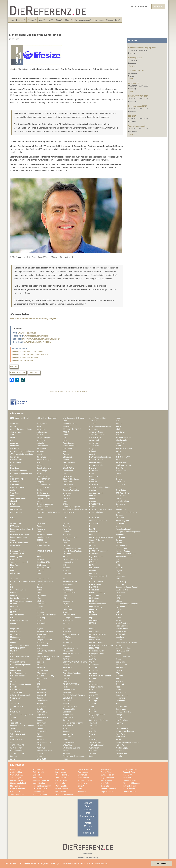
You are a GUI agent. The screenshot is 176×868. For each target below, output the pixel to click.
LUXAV (119, 618)
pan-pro (13, 667)
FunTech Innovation (71, 537)
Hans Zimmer (129, 775)
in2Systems (94, 568)
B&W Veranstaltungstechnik (101, 457)
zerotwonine (42, 756)
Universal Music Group (125, 731)
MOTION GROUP (18, 648)
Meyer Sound (95, 640)
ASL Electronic (95, 437)
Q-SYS (13, 681)
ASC (65, 437)
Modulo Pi (67, 645)
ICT (117, 562)
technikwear (42, 723)
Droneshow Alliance (45, 504)
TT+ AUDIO (15, 731)
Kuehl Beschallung (18, 590)
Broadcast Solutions (19, 471)
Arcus (65, 435)
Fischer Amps (95, 532)
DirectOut (120, 498)
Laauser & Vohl (122, 590)
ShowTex (93, 703)
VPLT (39, 745)
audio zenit (15, 446)
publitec (119, 679)
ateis (65, 440)
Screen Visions (122, 695)
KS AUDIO (94, 587)
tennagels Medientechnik (73, 723)
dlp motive (14, 501)
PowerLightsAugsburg (72, 673)
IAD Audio (93, 562)
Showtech (67, 703)
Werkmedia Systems (71, 748)
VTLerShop (68, 745)
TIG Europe (41, 726)
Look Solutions (69, 615)
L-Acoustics (94, 590)
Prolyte (13, 679)
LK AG (92, 612)
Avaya (92, 448)
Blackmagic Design (124, 465)
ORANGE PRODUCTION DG (75, 662)
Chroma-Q (15, 482)
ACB (118, 421)
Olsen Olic (105, 786)
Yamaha (66, 753)
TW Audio (67, 731)
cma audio (15, 485)
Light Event (120, 607)
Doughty (93, 501)
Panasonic (41, 667)
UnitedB (93, 731)
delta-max (93, 496)
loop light (93, 615)
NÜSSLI (93, 656)
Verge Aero (120, 734)
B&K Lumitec (68, 457)
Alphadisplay (42, 432)
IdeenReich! (15, 565)
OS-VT (92, 662)
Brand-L (93, 468)
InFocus (66, 571)
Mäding (66, 623)
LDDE (118, 598)
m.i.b (39, 620)
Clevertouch (121, 482)
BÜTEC (40, 473)
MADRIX (93, 623)
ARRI (118, 435)
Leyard (66, 604)
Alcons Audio (95, 429)
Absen (118, 418)
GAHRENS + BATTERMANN (101, 537)
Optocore (40, 662)
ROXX (92, 690)
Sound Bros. (121, 709)
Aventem (40, 451)
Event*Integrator (122, 521)
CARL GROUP (43, 476)
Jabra (118, 573)
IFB (64, 565)
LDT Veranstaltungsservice (21, 601)
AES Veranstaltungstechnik (100, 426)
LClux (39, 598)
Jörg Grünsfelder (108, 778)
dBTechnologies (43, 496)
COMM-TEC (94, 485)
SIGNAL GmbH (17, 706)
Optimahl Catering (18, 662)
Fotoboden (120, 534)
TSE (91, 728)
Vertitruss (14, 737)
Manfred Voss (61, 780)
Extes (92, 526)
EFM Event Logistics (71, 507)
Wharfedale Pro (17, 751)
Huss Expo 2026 (135, 58)
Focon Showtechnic (45, 534)
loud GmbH (120, 615)
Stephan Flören (107, 792)
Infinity (13, 571)
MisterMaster (68, 643)
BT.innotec (94, 471)
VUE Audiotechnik (97, 745)
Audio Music (94, 443)
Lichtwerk (14, 607)
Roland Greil (15, 792)
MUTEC (14, 651)
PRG (118, 673)
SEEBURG (67, 698)
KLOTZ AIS (120, 584)
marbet (92, 629)
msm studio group (70, 648)
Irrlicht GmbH (16, 573)
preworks (93, 673)
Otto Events (120, 662)
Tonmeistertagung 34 (137, 126)
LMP (118, 612)
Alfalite (118, 429)
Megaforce (120, 637)
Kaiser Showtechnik (45, 582)
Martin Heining (39, 783)
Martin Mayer (83, 783)
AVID (65, 451)
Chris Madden (16, 772)
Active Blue (15, 424)
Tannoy (66, 720)
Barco (118, 460)
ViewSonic (67, 737)
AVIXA (118, 451)
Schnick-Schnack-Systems (74, 695)
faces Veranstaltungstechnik (22, 529)
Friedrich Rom (129, 772)
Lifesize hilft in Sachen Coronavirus (28, 352)
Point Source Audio (18, 673)
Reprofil (13, 687)
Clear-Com (67, 482)
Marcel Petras (106, 780)
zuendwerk (120, 756)
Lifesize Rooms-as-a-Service (25, 358)
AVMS (39, 454)
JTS (91, 579)
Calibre (119, 473)
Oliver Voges (83, 786)
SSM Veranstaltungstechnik (22, 715)
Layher (118, 595)
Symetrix (93, 717)
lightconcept (15, 609)
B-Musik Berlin (16, 460)
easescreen (15, 507)
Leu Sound (41, 604)
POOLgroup (42, 673)
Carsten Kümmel (130, 769)
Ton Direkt (93, 726)
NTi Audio (67, 656)
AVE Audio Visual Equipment (22, 451)
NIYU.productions (97, 654)
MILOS (13, 643)
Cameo (13, 476)
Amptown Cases (96, 432)
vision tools (120, 737)
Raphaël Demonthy (109, 789)
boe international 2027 (138, 106)
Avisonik (93, 451)
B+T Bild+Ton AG (123, 457)
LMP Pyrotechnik (17, 615)
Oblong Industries (123, 656)
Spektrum (67, 712)
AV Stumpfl (41, 448)
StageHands (68, 715)
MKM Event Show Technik (126, 643)
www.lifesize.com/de (27, 333)
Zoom (92, 756)
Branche (26, 21)
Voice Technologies (45, 742)
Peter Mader (83, 789)
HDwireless (94, 554)
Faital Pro (67, 529)
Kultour (40, 590)
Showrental (15, 703)
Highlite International (124, 557)
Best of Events (69, 462)
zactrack (93, 753)
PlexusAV (120, 670)
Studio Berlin (68, 717)
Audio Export (68, 443)
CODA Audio (68, 485)
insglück (119, 571)
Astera (13, 440)
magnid (40, 629)
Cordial (40, 490)
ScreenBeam (16, 698)
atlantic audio (95, 440)
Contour (119, 487)
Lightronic (93, 609)
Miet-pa (119, 640)
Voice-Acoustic (69, 742)
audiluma (14, 443)
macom (13, 623)
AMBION (67, 432)
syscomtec (15, 720)
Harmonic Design (123, 551)
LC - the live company (19, 598)
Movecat (40, 648)
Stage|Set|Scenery (97, 715)
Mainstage (67, 629)
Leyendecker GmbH (98, 604)
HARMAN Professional (99, 551)
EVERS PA (94, 523)
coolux (13, 490)
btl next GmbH (122, 471)
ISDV (39, 573)
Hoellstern (93, 559)
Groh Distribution (44, 546)
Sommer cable (69, 709)
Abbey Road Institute (98, 418)
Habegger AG (121, 548)
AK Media (41, 429)
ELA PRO (41, 510)
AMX (12, 435)
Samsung (67, 692)
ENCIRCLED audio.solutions (48, 512)
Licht (56, 21)
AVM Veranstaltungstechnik (22, 454)
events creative (16, 523)
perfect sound (16, 670)
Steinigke (119, 715)
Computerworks (122, 485)
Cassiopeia (94, 476)
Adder (39, 426)
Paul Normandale (40, 789)
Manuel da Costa (85, 780)
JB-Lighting (15, 579)
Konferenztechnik (114, 21)
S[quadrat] (41, 720)
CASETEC (67, 476)
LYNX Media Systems (19, 620)
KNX (12, 587)
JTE (65, 579)
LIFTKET (67, 607)
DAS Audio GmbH (123, 493)
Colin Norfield (38, 772)
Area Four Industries (98, 435)
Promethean (42, 679)
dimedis (93, 498)
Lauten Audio (16, 595)
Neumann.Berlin (122, 651)
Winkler (66, 751)
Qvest (92, 681)
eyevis (118, 526)
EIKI (117, 507)
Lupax (92, 618)
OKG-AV (93, 659)
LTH (12, 618)
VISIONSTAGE (16, 739)
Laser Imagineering (97, 593)
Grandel (119, 543)
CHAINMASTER (43, 479)
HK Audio (40, 559)
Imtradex (67, 568)
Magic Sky (15, 629)
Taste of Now (16, 723)
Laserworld (120, 593)
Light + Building (96, 607)
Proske (66, 679)
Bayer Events (16, 462)
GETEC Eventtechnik (19, 543)
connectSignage (70, 487)
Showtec (40, 703)
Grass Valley (15, 546)
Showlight (93, 701)
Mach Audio (94, 620)
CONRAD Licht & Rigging (100, 487)
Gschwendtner (122, 546)
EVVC (39, 526)
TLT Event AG (69, 726)
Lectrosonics (68, 601)
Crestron (93, 490)
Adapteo (14, 426)
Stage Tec (41, 715)
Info (161, 21)
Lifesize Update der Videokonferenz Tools (31, 355)
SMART (93, 706)
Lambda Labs (16, 593)
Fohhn (92, 534)
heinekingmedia (17, 557)
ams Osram (120, 432)
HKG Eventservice (71, 559)
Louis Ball (127, 778)
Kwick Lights (68, 590)
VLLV (12, 742)
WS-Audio (120, 751)
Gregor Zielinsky (62, 775)
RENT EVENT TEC (71, 684)
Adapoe (119, 424)
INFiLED (119, 568)
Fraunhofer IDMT (44, 537)
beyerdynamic (121, 462)
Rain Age (119, 681)
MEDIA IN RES (43, 634)
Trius (65, 728)
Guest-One (94, 548)
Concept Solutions (18, 487)
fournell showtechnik (19, 537)
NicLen (40, 654)
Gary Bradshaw (17, 775)
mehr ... (132, 66)
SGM (12, 701)
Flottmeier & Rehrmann (20, 534)
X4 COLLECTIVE (17, 753)
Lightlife (40, 609)
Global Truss (42, 543)
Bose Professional (44, 468)
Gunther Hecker (107, 775)
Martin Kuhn (60, 783)
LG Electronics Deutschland (127, 604)
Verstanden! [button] (162, 863)
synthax (119, 717)
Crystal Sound (42, 493)
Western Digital (122, 748)
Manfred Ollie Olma (41, 780)
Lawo (65, 595)
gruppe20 (93, 546)
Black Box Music (96, 465)
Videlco (40, 737)
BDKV (39, 462)
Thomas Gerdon (17, 794)
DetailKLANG (121, 496)
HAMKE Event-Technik (72, 551)
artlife (13, 437)
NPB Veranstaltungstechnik (48, 656)
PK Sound (93, 670)
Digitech (66, 498)
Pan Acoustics (121, 665)
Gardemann (121, 537)
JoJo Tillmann (84, 778)
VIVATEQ (93, 739)
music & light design (124, 648)
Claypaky (40, 482)
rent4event (94, 684)
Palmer (66, 665)
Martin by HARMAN (45, 631)
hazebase (41, 554)
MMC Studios (42, 645)
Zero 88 (13, 756)
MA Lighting (68, 620)
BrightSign (120, 468)
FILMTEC (41, 532)
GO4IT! (92, 543)
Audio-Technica (69, 446)
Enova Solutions (96, 512)
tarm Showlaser (122, 720)
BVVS (92, 473)
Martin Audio (15, 631)
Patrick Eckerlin (130, 786)
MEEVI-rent (68, 637)
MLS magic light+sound (20, 645)
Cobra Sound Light (44, 485)
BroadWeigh (42, 471)
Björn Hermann (107, 769)
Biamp (13, 465)
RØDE (118, 690)
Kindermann (68, 584)
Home (11, 20)
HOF (118, 559)
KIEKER (40, 584)
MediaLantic (121, 634)
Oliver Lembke (61, 786)
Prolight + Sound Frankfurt (100, 676)
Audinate (40, 443)
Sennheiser (94, 698)
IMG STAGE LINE (44, 568)
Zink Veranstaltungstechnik (74, 756)
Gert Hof (36, 775)
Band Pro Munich (96, 460)
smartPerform (121, 706)
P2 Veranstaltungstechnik (21, 665)
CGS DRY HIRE (17, 479)
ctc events (67, 493)
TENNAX (93, 723)
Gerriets (119, 540)
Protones (93, 679)
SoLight (40, 709)
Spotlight (93, 712)
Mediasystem (16, 637)
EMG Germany (16, 512)
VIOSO (92, 737)
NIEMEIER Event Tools (72, 654)
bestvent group (95, 462)
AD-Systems (42, 424)
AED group (67, 426)
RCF (39, 684)
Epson (39, 518)
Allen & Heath (16, 432)
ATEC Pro (41, 440)
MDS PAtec (15, 634)
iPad (88, 813)
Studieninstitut (42, 717)
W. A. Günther (16, 748)
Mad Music (41, 623)
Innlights (93, 571)
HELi (39, 557)
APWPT (40, 435)
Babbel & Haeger (44, 460)
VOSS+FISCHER (17, 745)
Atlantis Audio (121, 440)
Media (95, 21)
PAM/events (94, 665)
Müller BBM (94, 648)
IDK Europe (41, 565)
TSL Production (122, 728)
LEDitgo (119, 601)
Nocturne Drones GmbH (20, 656)
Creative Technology (71, 490)
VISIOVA (67, 739)
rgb (38, 687)
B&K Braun (41, 457)
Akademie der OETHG (72, 429)
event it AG (120, 518)
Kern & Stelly (121, 582)
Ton (68, 21)
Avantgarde (68, 448)
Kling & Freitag (95, 584)
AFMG (118, 426)
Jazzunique (120, 576)
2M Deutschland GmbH (20, 418)
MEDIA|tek (41, 637)
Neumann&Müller (96, 651)
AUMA (118, 446)
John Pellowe (61, 778)
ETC (65, 518)
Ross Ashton (61, 792)
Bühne (81, 21)
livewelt (66, 612)
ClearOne (93, 482)
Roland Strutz (38, 792)
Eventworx (67, 523)
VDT (38, 734)
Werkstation (94, 748)
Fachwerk (41, 529)
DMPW (40, 501)
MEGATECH (15, 640)
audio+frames (42, 446)
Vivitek (118, 739)
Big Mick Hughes (85, 769)
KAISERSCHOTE (70, 582)
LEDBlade (93, 601)
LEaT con (41, 601)
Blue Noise (15, 468)
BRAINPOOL (68, 468)
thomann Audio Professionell (22, 726)
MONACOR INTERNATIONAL (102, 645)
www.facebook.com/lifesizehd (36, 336)
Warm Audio (42, 748)
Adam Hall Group (70, 424)
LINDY (13, 612)
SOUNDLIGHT (16, 712)
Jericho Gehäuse (44, 579)
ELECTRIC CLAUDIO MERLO (102, 510)
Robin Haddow (129, 789)
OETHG (66, 659)
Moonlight (120, 645)
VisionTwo (41, 739)
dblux (12, 496)
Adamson (93, 424)
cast (117, 476)
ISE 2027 (132, 116)
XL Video (40, 753)
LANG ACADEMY (70, 593)
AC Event (93, 421)
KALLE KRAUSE (96, 582)
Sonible (92, 709)
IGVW (92, 565)
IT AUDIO (67, 573)
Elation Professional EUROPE (75, 510)
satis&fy (93, 692)
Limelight (119, 609)
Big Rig (40, 465)
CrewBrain (15, 493)
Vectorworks (68, 734)
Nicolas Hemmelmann (42, 786)
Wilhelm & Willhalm (45, 751)
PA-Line (40, 665)
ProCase (67, 676)
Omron (118, 659)
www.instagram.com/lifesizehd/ (37, 342)
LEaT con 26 (134, 83)
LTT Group (41, 618)
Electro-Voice (121, 510)
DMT (65, 501)
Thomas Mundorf (40, 794)
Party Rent (67, 667)
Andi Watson (38, 769)
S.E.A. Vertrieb (16, 692)
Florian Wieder (107, 772)
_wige (65, 759)
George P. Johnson (97, 540)
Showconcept (42, 701)
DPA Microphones (123, 501)
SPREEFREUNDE (123, 712)
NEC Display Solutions (46, 651)
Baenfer (66, 460)
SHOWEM (67, 701)
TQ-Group (14, 728)
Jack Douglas (16, 778)
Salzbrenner (42, 692)
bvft (64, 473)
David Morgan (61, 772)
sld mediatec (42, 706)
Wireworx (93, 751)
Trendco (40, 728)
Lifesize (14, 366)
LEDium (14, 604)
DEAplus (67, 496)
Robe (118, 687)
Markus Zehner (122, 629)
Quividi (66, 681)
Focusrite (67, 534)
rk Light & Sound (96, 687)
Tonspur (119, 726)
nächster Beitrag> (79, 391)
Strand (13, 717)
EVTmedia (15, 526)
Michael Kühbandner (132, 783)
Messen (42, 21)
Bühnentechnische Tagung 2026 (142, 48)
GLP (65, 543)
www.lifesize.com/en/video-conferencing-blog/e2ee (34, 319)
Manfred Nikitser (17, 780)
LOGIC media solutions (46, 615)
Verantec (93, 734)
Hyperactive (68, 562)
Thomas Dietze (129, 792)
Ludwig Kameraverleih (72, 618)
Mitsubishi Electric (97, 643)
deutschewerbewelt (18, 498)
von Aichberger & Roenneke (127, 742)
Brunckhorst (68, 471)
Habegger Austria (17, 551)
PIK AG (66, 670)
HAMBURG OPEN (44, 551)
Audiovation (94, 446)
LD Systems (94, 598)
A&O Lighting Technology (47, 418)
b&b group (15, 457)
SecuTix (40, 698)
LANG (39, 593)
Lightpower (67, 609)
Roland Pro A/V (69, 690)
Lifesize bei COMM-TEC (23, 361)
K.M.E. (118, 579)
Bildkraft (66, 465)
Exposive (67, 526)
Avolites (66, 454)
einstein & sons (17, 510)
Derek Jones (83, 772)
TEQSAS (119, 723)
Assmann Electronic (124, 437)
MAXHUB (67, 631)
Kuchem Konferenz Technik (127, 587)
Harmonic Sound (17, 554)
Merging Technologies (46, 640)
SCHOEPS (94, 695)
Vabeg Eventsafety (18, 734)
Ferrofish (14, 532)
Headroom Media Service (126, 554)
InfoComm (41, 571)
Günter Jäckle (84, 775)
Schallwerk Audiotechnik (20, 695)
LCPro (66, 598)
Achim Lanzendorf (18, 769)
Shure (118, 703)
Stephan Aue (83, 792)
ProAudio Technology (45, 676)
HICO (65, 557)
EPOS (13, 518)
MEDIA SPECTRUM (98, 634)
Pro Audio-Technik (18, 676)
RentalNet (120, 684)
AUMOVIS (15, 448)
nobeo (118, 654)
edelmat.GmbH (43, 507)
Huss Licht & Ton (44, 562)
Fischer (66, 532)
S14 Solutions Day (136, 70)
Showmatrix (120, 701)
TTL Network (42, 731)
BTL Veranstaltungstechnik (21, 473)
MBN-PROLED (122, 631)
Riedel (66, 687)
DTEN (65, 504)
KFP (12, 584)
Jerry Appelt (38, 778)
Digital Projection (44, 498)
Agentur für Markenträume (21, 429)
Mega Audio (94, 637)
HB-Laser (67, 554)
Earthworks (120, 504)
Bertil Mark (60, 769)
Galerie (147, 20)
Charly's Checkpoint (71, 479)
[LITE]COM (41, 759)
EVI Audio (120, 523)
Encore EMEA (69, 512)
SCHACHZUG (121, 692)
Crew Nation (121, 490)
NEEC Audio (68, 651)
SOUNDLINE (42, 712)
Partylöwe (93, 667)
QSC (39, 681)
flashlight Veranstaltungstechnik (129, 532)
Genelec (66, 540)
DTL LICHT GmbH (97, 504)
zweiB (13, 759)
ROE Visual (41, 690)
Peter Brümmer (62, 789)
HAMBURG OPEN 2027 (138, 96)
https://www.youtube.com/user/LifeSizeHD (41, 339)
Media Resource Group (73, 634)
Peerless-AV (121, 667)
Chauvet (93, 479)
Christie (119, 479)
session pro (120, 698)
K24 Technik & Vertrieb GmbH (23, 582)
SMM (12, 709)
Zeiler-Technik (121, 753)
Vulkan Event (121, 745)
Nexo (12, 654)
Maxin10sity (94, 631)
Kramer (66, 587)
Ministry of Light (43, 643)
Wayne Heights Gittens (65, 794)
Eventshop (41, 523)
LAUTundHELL (43, 595)
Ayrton (118, 454)
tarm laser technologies (99, 720)
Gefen (13, 540)
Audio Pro (120, 443)
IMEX (13, 568)
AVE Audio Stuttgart (124, 448)
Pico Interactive (43, 670)
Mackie (119, 620)
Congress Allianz (44, 487)
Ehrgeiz (92, 507)
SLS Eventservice (70, 706)
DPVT (13, 504)
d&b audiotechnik (96, 493)
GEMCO (40, 540)
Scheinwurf (41, 695)
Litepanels (41, 612)
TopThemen (132, 20)
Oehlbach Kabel (43, 659)
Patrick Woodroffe (18, 789)
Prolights (119, 676)
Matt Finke (105, 783)
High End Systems (97, 557)
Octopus (14, 659)
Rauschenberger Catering (21, 684)
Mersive (66, 640)
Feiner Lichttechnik (123, 529)
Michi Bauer (15, 786)
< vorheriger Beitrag (55, 391)
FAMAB (92, 529)
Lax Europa (94, 595)
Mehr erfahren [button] (102, 863)
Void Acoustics (95, 742)
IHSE (118, 565)
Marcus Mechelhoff (18, 783)
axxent (92, 454)
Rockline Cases (17, 690)
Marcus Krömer (130, 780)
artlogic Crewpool (44, 437)
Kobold (40, 587)
